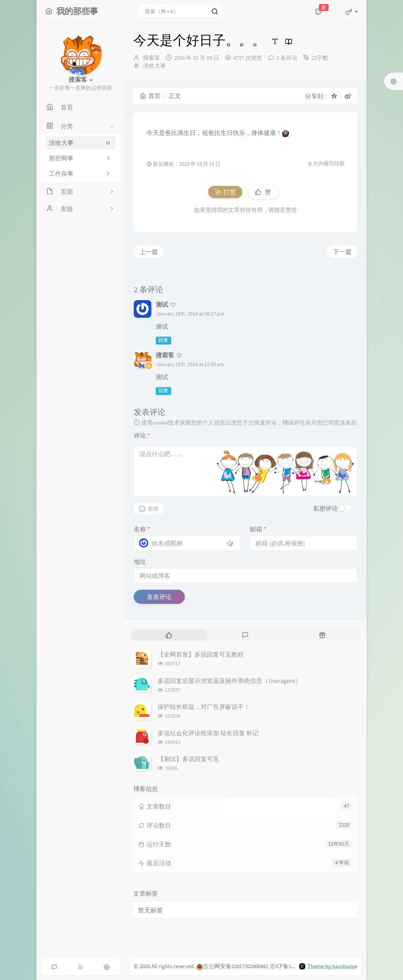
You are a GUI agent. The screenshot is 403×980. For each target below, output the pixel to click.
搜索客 (152, 58)
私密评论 (326, 508)
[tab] (169, 635)
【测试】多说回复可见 (188, 759)
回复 (163, 340)
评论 (142, 436)
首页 (150, 96)
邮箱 (258, 529)
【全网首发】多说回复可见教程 (201, 654)
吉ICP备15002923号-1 (295, 966)
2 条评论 (287, 58)
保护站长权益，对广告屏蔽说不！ (204, 707)
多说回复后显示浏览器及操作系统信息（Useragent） (229, 681)
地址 (140, 562)
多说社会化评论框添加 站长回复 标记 (208, 733)
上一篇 (149, 252)
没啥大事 (81, 143)
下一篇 (342, 252)
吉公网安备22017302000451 (232, 966)
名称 (142, 529)
